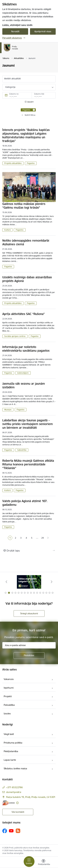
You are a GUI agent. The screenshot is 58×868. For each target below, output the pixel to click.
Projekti (8, 696)
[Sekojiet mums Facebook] (5, 831)
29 (43, 538)
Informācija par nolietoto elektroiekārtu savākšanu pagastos (26, 349)
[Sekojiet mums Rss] (18, 831)
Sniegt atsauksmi (29, 613)
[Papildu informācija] (17, 803)
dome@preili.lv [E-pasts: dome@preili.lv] (14, 792)
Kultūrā (7, 230)
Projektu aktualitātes (13, 163)
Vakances (9, 679)
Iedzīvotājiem (23, 373)
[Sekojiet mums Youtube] (11, 831)
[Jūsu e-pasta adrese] (29, 645)
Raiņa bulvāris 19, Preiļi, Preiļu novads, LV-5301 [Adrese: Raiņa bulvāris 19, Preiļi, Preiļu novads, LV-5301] (31, 797)
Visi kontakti (18, 812)
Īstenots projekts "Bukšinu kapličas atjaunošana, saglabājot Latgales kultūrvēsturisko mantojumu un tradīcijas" (26, 135)
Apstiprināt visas (43, 31)
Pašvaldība (9, 705)
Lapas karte (10, 760)
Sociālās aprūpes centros (15, 336)
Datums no (14, 94)
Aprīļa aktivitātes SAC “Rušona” (24, 314)
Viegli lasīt (9, 734)
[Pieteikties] (29, 656)
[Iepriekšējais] (6, 582)
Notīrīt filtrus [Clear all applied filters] (30, 115)
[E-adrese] (9, 803)
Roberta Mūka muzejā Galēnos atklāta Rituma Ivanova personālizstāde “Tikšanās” (28, 464)
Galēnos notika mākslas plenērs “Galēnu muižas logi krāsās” (24, 206)
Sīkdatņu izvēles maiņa (15, 768)
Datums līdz (39, 94)
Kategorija (10, 87)
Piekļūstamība (11, 751)
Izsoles (7, 714)
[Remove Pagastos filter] (34, 110)
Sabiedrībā (22, 450)
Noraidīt (15, 31)
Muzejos (8, 410)
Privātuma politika (13, 743)
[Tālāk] (52, 582)
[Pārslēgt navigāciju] (29, 862)
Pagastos (31, 163)
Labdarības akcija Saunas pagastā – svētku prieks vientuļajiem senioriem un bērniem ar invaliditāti (28, 424)
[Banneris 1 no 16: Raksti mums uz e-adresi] (29, 582)
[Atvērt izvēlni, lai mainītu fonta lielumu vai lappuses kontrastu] (43, 863)
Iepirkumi (9, 688)
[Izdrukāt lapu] (29, 551)
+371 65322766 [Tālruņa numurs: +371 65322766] (14, 787)
